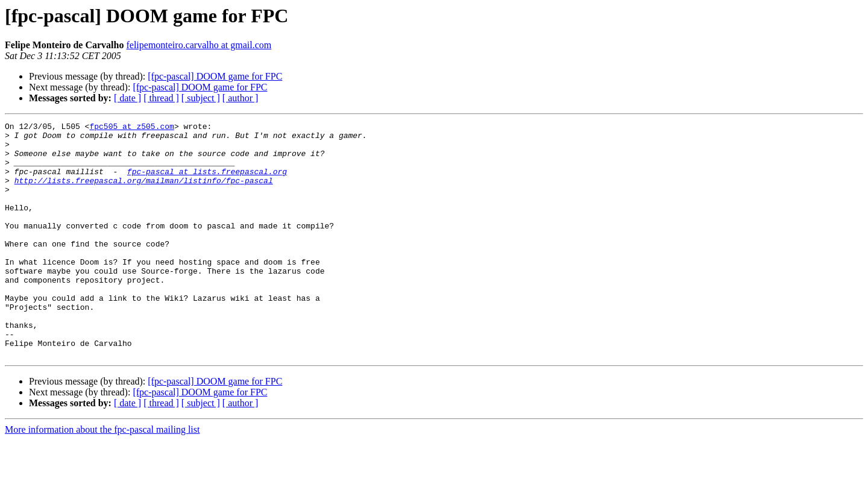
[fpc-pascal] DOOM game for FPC (215, 76)
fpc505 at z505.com (131, 128)
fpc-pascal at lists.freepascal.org (207, 182)
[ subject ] (201, 98)
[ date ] (127, 98)
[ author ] (241, 98)
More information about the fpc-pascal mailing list (102, 476)
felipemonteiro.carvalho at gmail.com (199, 45)
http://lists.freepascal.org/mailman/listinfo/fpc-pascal (144, 193)
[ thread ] (161, 98)
